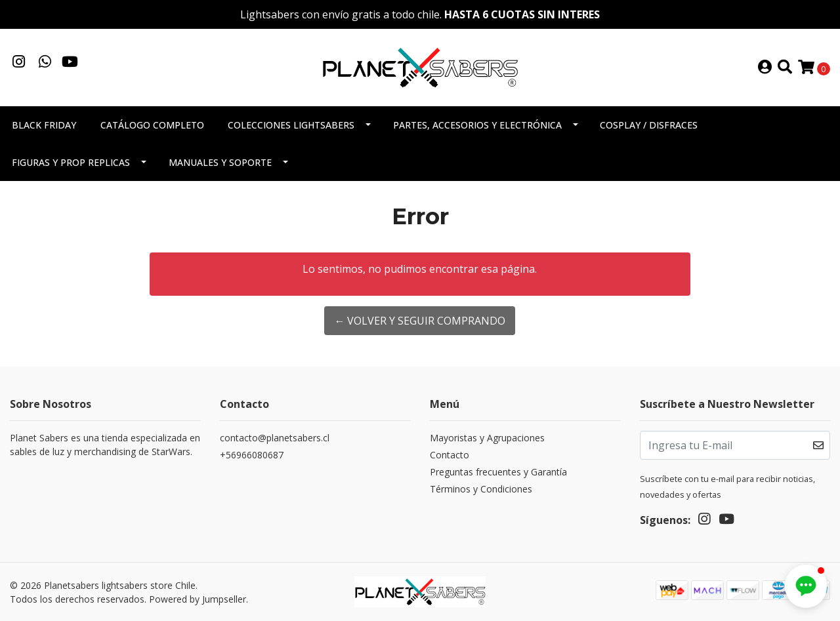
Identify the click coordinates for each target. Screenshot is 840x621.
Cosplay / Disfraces (649, 125)
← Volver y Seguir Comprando (420, 321)
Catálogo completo (152, 125)
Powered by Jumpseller (198, 599)
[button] (806, 586)
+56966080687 (252, 455)
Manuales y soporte (220, 162)
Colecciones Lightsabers (291, 125)
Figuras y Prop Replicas (71, 162)
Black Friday (44, 125)
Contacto (450, 455)
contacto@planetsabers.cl (275, 438)
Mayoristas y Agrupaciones (487, 438)
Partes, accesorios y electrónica (477, 125)
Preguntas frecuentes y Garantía (498, 472)
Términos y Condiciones (481, 489)
